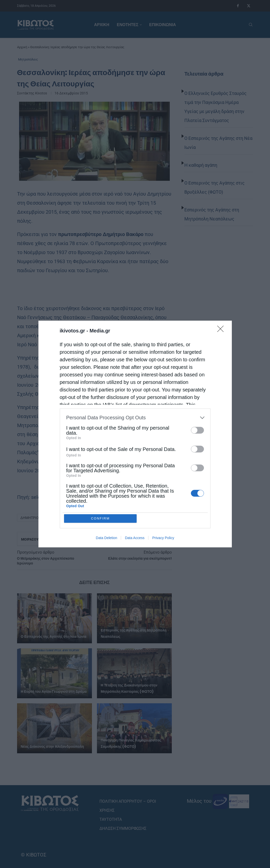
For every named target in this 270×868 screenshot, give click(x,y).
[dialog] (135, 434)
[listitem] (135, 418)
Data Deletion (107, 538)
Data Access (135, 538)
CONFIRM (100, 518)
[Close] (222, 330)
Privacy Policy (163, 538)
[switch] (197, 430)
